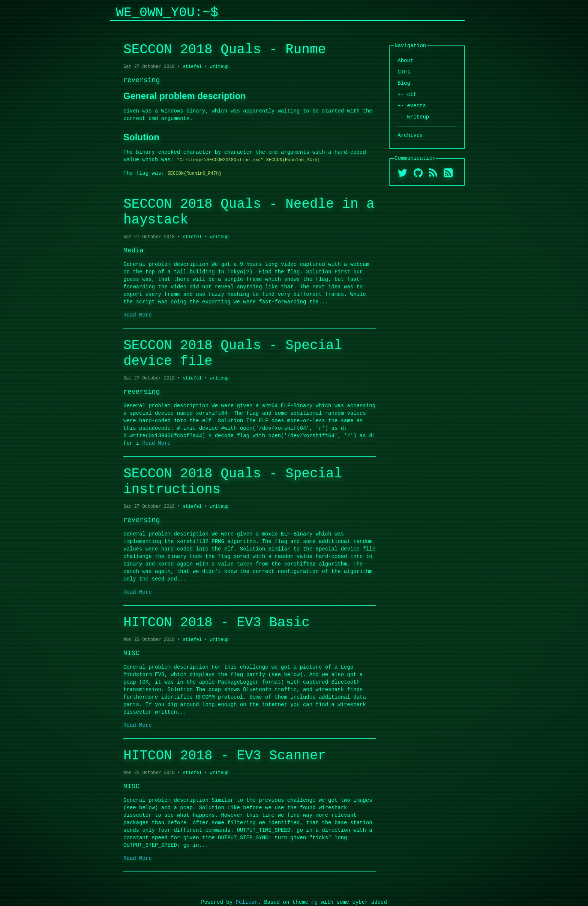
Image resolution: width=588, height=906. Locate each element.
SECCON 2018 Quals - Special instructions (233, 482)
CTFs (404, 72)
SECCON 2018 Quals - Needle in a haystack (249, 212)
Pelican (247, 902)
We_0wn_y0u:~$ (167, 13)
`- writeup (413, 117)
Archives (410, 135)
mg (314, 902)
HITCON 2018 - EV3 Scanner (225, 756)
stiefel (192, 67)
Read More (138, 315)
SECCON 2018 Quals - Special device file (233, 353)
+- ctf (407, 94)
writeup (219, 67)
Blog (404, 83)
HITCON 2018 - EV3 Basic (217, 623)
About (405, 61)
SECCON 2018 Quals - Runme (225, 50)
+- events (412, 106)
